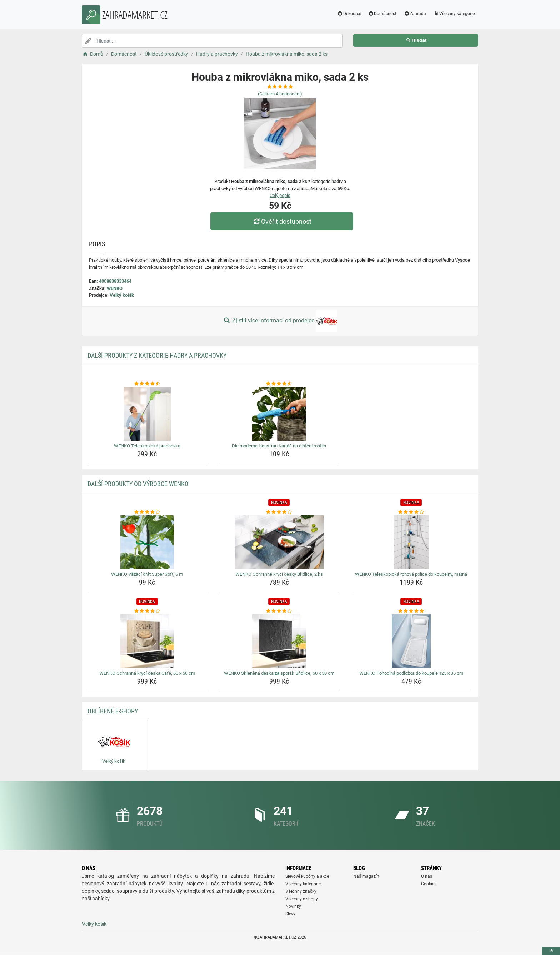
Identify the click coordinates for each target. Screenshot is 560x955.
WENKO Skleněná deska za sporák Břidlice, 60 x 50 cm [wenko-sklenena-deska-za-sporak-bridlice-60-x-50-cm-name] (279, 673)
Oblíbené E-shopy (113, 711)
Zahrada (415, 14)
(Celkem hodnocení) (280, 94)
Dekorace (349, 14)
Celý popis (280, 195)
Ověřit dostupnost (282, 221)
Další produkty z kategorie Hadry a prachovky (157, 355)
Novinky (293, 906)
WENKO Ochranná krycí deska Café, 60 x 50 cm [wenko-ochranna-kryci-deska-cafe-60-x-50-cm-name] (147, 673)
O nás (427, 876)
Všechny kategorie (454, 14)
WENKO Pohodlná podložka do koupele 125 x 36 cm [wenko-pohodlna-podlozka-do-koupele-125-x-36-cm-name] (411, 673)
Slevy (290, 914)
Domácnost (382, 14)
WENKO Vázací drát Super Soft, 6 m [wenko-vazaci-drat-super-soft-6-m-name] (147, 574)
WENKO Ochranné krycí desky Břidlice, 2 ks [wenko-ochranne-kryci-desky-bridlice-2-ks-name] (279, 574)
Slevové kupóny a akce (307, 876)
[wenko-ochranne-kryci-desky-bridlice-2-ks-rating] (279, 512)
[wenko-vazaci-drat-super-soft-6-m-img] (147, 542)
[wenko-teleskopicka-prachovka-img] (147, 414)
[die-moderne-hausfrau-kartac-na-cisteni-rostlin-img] (279, 414)
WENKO (115, 288)
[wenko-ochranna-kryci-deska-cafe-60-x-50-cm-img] (147, 641)
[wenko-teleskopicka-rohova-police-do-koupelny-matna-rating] (411, 512)
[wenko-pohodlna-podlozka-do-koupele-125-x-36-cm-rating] (411, 611)
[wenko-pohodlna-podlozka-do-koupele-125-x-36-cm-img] (411, 641)
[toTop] (551, 951)
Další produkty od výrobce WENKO (138, 484)
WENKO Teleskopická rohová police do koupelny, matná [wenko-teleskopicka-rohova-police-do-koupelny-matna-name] (411, 574)
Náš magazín (366, 876)
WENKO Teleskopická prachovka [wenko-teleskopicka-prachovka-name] (147, 446)
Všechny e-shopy (302, 899)
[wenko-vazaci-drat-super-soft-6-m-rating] (147, 512)
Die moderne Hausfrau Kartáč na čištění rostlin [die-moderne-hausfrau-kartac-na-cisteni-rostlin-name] (279, 446)
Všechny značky (301, 891)
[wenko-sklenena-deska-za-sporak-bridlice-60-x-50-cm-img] (279, 641)
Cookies (429, 884)
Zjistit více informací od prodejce (280, 321)
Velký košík (122, 295)
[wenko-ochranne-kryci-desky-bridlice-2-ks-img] (279, 542)
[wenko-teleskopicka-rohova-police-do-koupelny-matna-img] (411, 542)
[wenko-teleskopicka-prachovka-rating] (147, 384)
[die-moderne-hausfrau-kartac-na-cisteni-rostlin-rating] (279, 384)
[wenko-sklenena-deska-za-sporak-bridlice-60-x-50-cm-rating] (279, 611)
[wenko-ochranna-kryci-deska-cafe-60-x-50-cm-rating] (147, 611)
